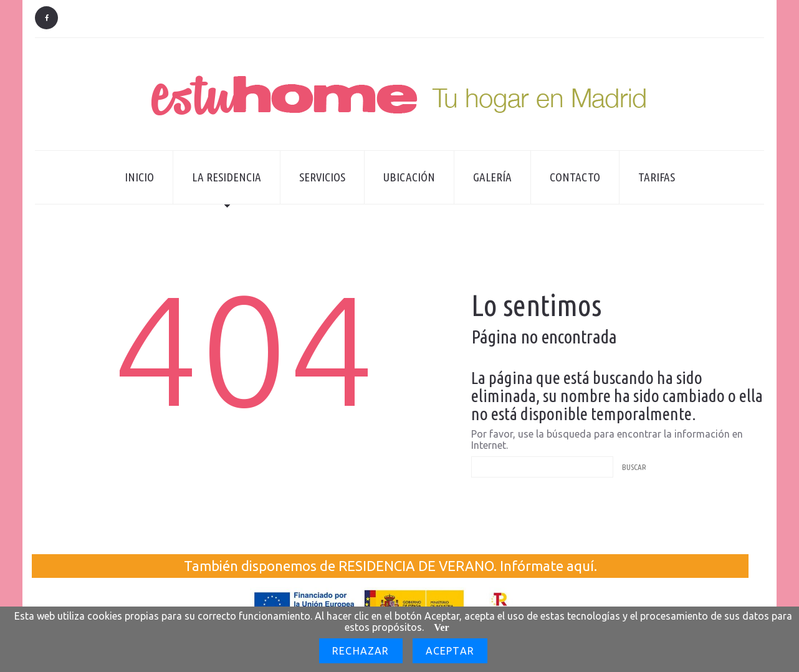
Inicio (139, 177)
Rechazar (361, 651)
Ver (441, 627)
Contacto (575, 177)
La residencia (217, 187)
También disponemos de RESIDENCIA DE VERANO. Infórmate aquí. (390, 566)
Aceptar (450, 651)
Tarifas (657, 177)
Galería (492, 177)
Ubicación (409, 177)
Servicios (322, 177)
